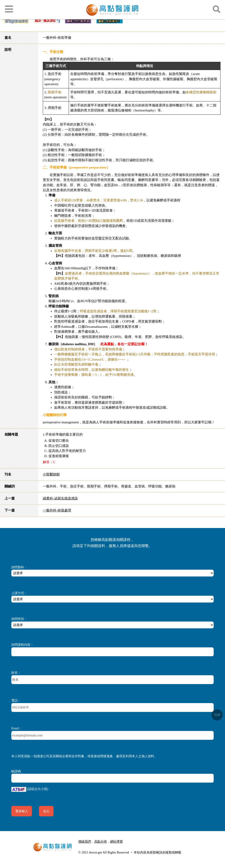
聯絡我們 (85, 841)
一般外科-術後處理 (57, 510)
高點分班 (101, 841)
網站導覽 (116, 841)
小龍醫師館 (51, 474)
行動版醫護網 (91, 847)
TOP (217, 715)
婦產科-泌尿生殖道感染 (60, 498)
